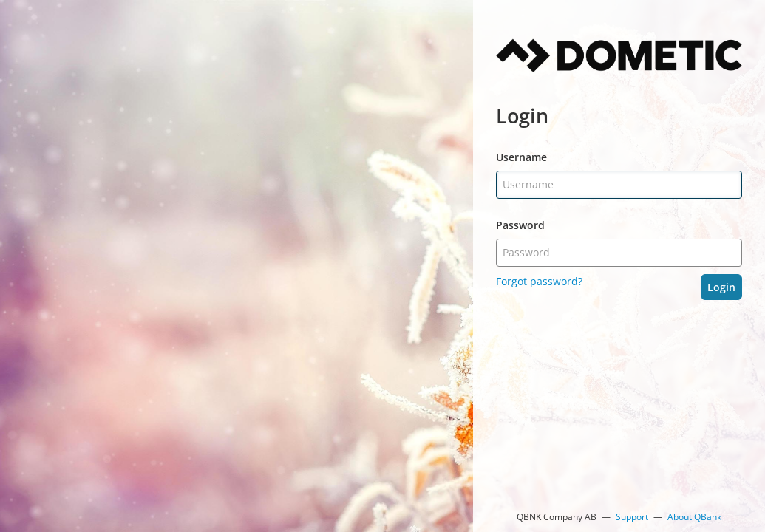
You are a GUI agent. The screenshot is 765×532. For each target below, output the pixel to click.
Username (521, 157)
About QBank (694, 517)
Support (632, 517)
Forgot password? (539, 281)
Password (520, 225)
